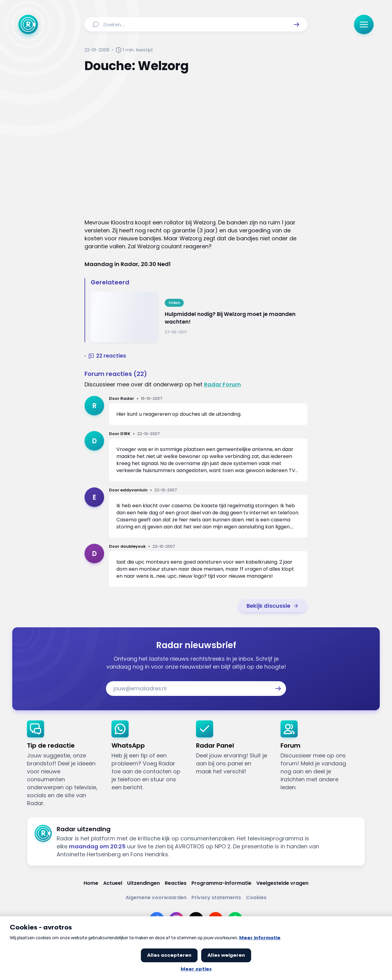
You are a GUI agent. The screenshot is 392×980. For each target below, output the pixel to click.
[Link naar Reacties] (176, 883)
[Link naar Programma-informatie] (221, 883)
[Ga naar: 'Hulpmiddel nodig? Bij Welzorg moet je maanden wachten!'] (199, 317)
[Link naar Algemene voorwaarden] (156, 897)
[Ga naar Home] (28, 24)
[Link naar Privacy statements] (216, 897)
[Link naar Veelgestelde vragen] (282, 883)
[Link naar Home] (91, 883)
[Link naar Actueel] (113, 883)
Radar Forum (222, 384)
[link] (273, 606)
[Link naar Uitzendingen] (143, 883)
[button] (296, 24)
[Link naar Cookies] (256, 897)
